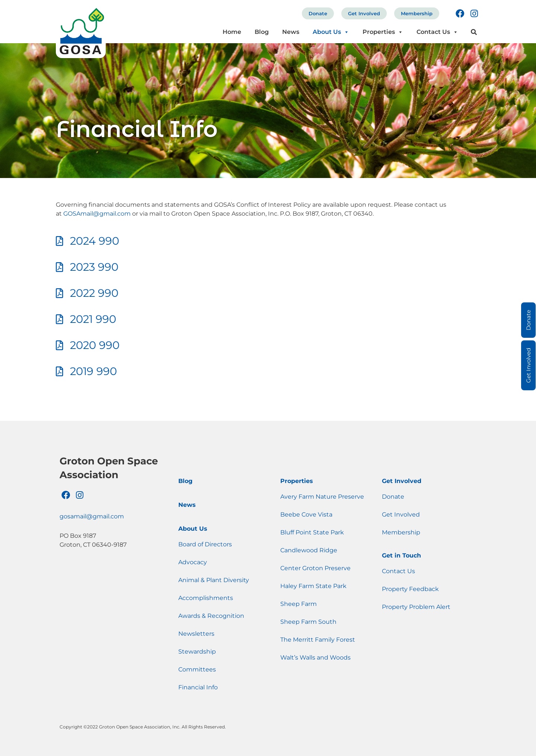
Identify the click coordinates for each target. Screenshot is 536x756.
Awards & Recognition (211, 616)
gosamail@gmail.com (92, 516)
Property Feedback (410, 589)
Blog (262, 32)
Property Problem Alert (416, 607)
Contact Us (437, 32)
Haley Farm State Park (313, 586)
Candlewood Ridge (309, 550)
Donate (318, 13)
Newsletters (196, 634)
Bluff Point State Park (312, 532)
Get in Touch (401, 555)
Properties (383, 32)
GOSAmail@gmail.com (97, 214)
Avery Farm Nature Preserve (322, 497)
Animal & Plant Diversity (214, 580)
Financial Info (198, 687)
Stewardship (197, 652)
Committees (197, 669)
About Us (331, 32)
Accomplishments (206, 598)
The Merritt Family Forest (318, 640)
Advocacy (193, 562)
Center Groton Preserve (315, 568)
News (291, 32)
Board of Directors (205, 544)
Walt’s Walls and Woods (315, 657)
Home (232, 32)
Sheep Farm (299, 604)
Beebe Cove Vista (306, 514)
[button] (474, 32)
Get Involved (364, 13)
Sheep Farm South (308, 622)
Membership (417, 13)
